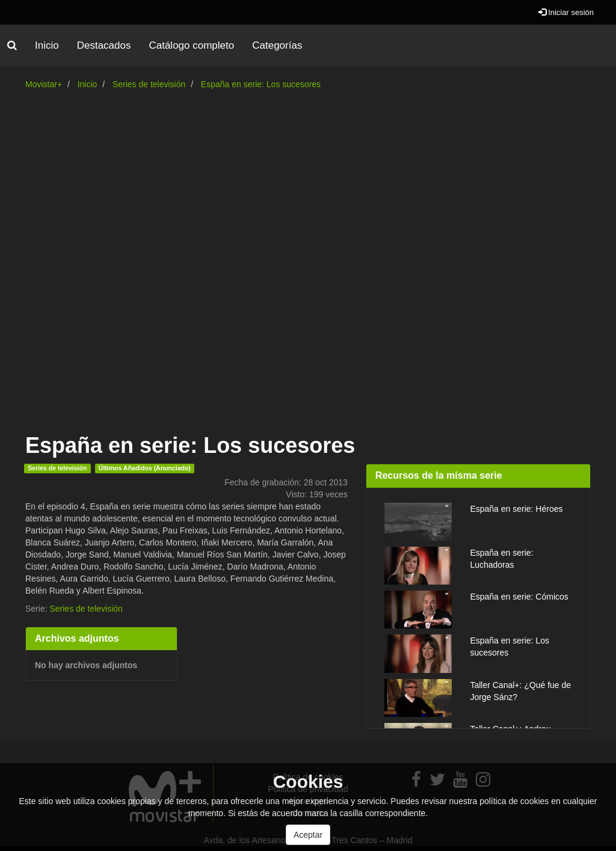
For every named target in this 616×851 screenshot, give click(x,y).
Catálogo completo (191, 45)
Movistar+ (44, 84)
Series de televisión (149, 84)
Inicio (47, 45)
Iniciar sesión (566, 12)
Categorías (277, 45)
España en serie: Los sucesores (261, 84)
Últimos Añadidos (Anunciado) (145, 468)
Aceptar (308, 835)
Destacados (104, 45)
